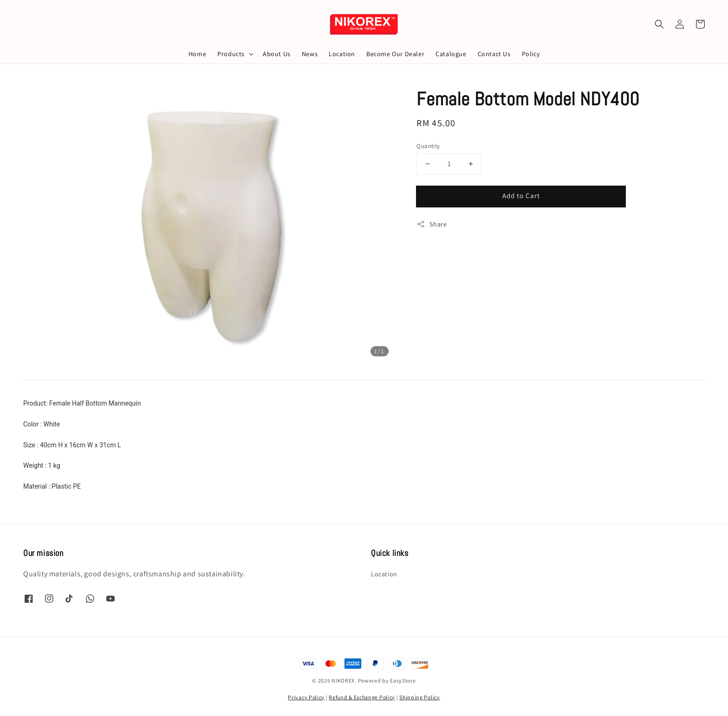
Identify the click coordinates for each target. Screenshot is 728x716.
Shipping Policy (420, 697)
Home (197, 54)
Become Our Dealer (395, 54)
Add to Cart (521, 196)
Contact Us (494, 54)
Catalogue (451, 54)
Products (231, 54)
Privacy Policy (306, 697)
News (310, 54)
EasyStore (403, 681)
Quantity (428, 146)
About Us (277, 54)
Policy (531, 54)
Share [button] (432, 224)
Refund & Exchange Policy (362, 697)
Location (342, 54)
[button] (659, 24)
